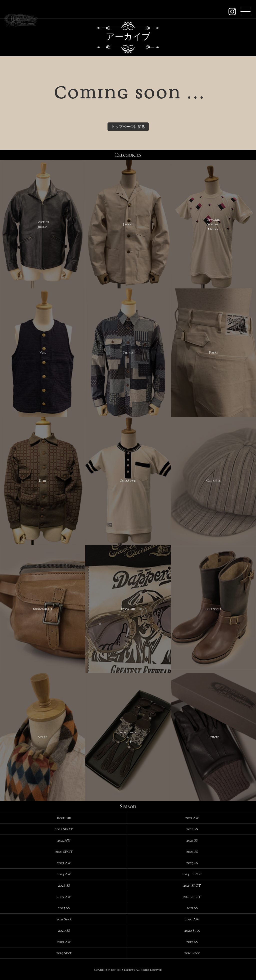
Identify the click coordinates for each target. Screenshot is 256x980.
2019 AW (64, 942)
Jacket (128, 224)
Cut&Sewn (128, 480)
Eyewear (128, 609)
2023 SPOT (64, 852)
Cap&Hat (213, 480)
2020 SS (64, 930)
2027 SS (64, 908)
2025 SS (192, 863)
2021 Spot (64, 919)
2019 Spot (64, 953)
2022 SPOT (64, 829)
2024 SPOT (192, 874)
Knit (43, 480)
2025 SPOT (192, 885)
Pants (213, 352)
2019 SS (192, 942)
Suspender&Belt (128, 737)
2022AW (64, 840)
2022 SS (192, 829)
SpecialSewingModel (213, 224)
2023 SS (192, 840)
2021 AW (192, 818)
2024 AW (64, 874)
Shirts (128, 352)
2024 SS (192, 852)
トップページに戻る (128, 127)
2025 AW (64, 897)
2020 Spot (192, 930)
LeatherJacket (43, 224)
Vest (43, 352)
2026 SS (64, 885)
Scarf (43, 737)
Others (213, 737)
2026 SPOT (192, 897)
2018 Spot (192, 953)
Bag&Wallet (43, 609)
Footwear (213, 609)
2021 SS (192, 908)
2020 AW (192, 919)
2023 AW (64, 863)
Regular (64, 818)
